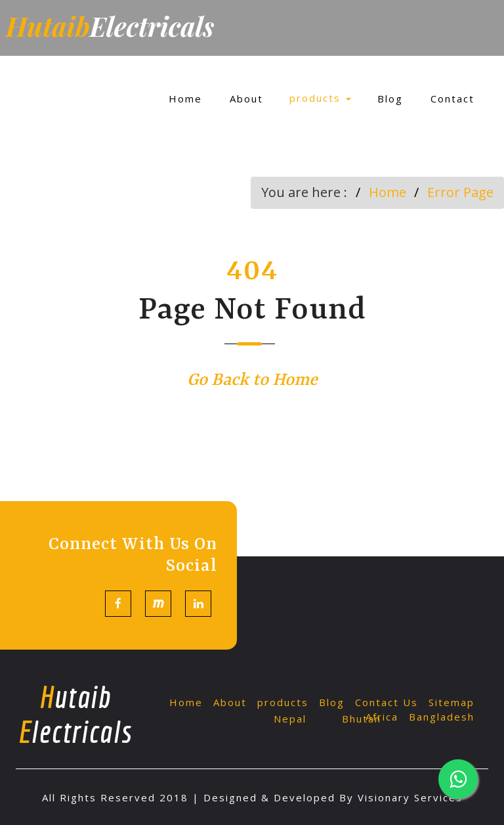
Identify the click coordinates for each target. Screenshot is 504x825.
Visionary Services (410, 797)
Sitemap (451, 702)
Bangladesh (442, 717)
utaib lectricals (75, 714)
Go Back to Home (252, 380)
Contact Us (387, 702)
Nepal (290, 719)
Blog (390, 99)
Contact (452, 99)
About (246, 99)
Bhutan (362, 719)
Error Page (460, 192)
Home (185, 99)
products (320, 98)
